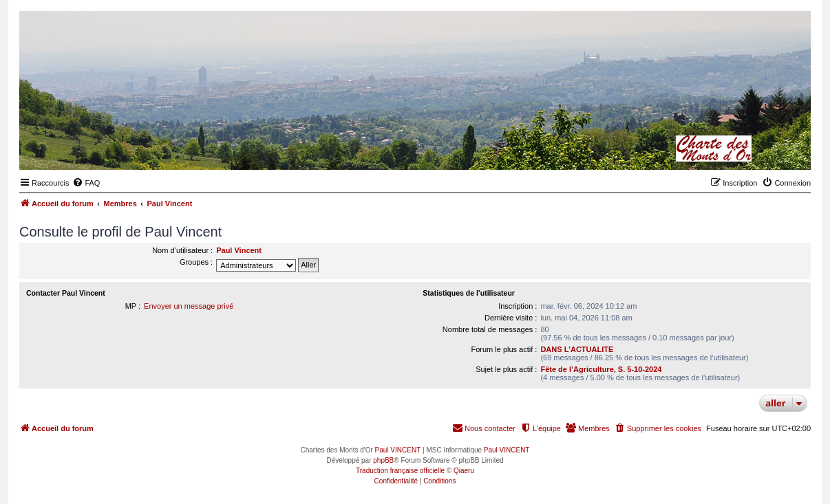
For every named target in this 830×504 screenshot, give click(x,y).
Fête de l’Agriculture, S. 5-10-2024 (601, 369)
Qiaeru (464, 471)
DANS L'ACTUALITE (577, 349)
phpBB (383, 460)
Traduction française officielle (400, 471)
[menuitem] (86, 183)
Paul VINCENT (398, 450)
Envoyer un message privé (189, 306)
